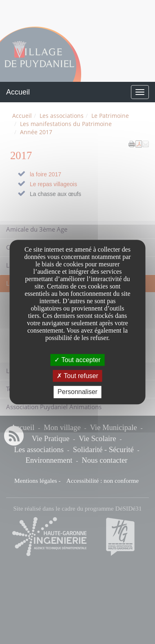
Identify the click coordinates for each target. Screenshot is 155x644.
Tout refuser (77, 376)
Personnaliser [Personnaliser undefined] (77, 392)
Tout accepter (77, 360)
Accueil (18, 92)
